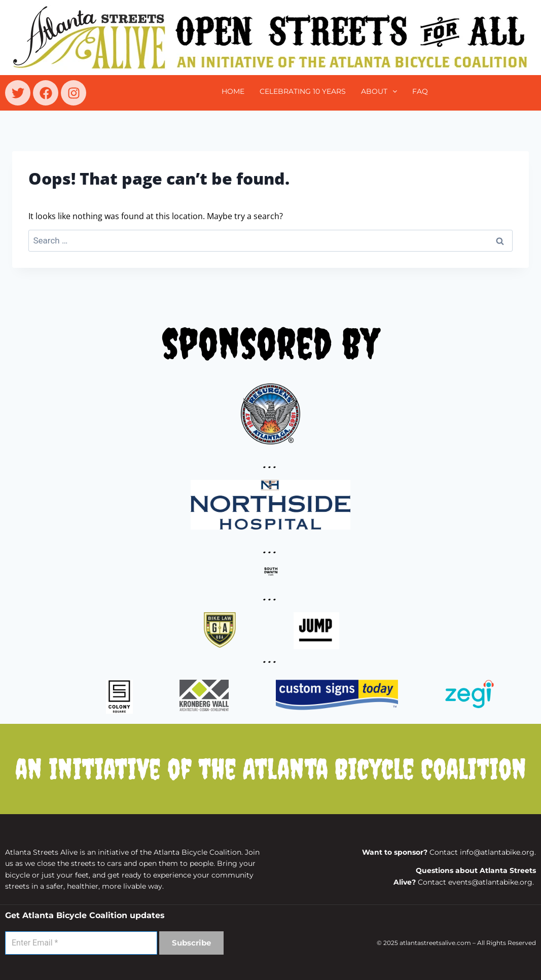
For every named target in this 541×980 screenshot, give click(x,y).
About (379, 91)
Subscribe (191, 943)
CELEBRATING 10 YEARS (303, 91)
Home (233, 91)
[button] (379, 91)
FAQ (420, 91)
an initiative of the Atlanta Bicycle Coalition (271, 769)
